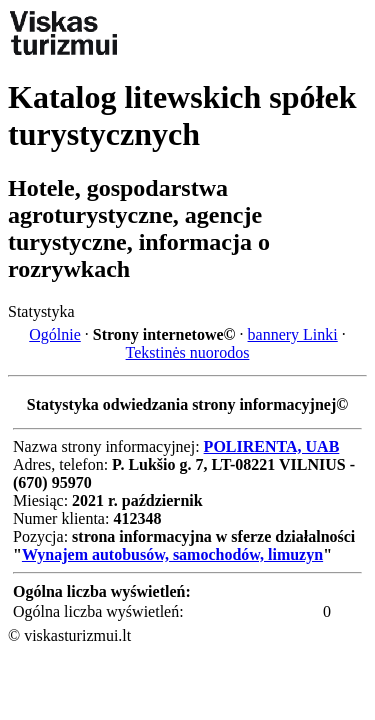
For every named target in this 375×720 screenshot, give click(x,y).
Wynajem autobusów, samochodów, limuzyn (172, 554)
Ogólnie (55, 334)
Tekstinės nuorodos (188, 352)
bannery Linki (293, 334)
